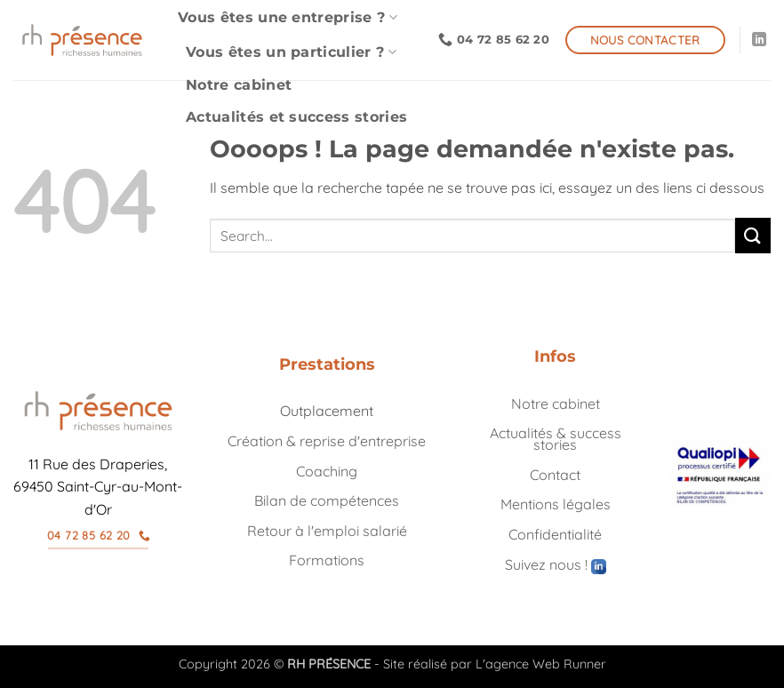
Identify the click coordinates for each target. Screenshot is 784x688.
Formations (327, 560)
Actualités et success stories (296, 117)
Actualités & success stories (556, 439)
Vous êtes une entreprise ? (288, 18)
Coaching (327, 471)
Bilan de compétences (327, 500)
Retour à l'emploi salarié (327, 531)
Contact (555, 475)
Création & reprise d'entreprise (327, 441)
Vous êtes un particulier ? (291, 52)
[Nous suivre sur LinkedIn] (759, 40)
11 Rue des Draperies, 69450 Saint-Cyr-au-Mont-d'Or (98, 487)
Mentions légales (556, 504)
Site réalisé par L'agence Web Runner (495, 664)
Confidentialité (555, 534)
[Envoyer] (753, 235)
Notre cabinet (239, 85)
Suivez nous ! (556, 564)
